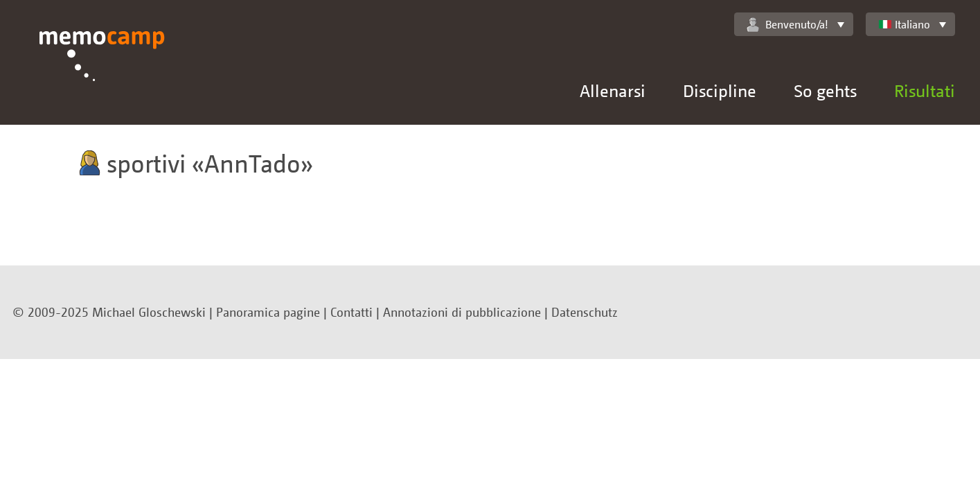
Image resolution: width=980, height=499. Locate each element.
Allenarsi (613, 90)
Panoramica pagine (268, 312)
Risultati (925, 90)
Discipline (720, 90)
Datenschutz (585, 312)
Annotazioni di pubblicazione (462, 312)
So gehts (825, 90)
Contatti (351, 312)
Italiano (904, 24)
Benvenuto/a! (787, 25)
